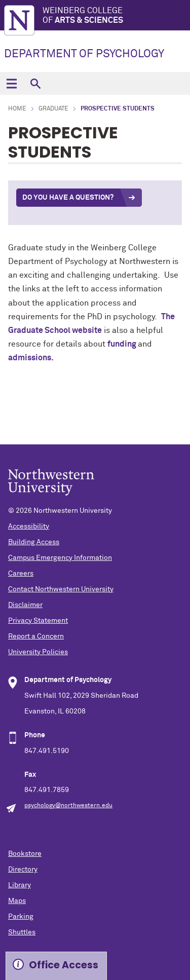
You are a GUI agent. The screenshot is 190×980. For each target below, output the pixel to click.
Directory (23, 870)
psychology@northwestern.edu (68, 806)
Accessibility (29, 526)
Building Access (34, 542)
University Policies (38, 652)
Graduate (53, 109)
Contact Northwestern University (61, 589)
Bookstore (25, 854)
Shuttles (22, 932)
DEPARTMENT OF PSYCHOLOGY (84, 54)
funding (123, 344)
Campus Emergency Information (60, 558)
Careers (21, 574)
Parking (21, 917)
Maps (17, 901)
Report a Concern (36, 636)
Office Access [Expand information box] (64, 965)
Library (20, 885)
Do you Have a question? (68, 198)
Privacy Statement (38, 621)
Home (17, 109)
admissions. (31, 358)
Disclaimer (25, 605)
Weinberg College (116, 16)
